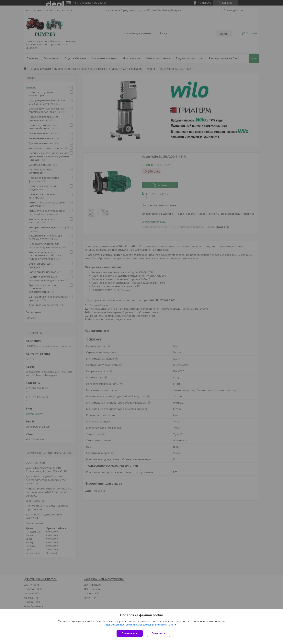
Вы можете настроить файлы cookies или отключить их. (140, 625)
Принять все (130, 633)
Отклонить (158, 633)
